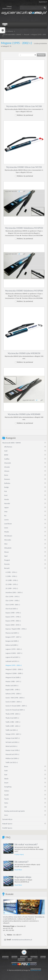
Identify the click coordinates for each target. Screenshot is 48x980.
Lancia (6, 519)
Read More (18, 870)
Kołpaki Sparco (7, 823)
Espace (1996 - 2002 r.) (13, 621)
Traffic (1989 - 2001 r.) (13, 726)
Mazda (7, 532)
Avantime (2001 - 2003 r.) (14, 592)
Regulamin (21, 960)
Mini (6, 544)
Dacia (6, 475)
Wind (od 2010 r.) (11, 746)
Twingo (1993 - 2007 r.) (13, 734)
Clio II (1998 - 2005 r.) (13, 604)
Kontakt (43, 957)
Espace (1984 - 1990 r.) (13, 613)
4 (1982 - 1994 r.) (11, 572)
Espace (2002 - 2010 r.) (13, 625)
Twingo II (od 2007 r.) (13, 738)
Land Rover (8, 524)
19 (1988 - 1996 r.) (12, 580)
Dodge (7, 487)
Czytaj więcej (19, 854)
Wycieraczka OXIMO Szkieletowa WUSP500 (24, 291)
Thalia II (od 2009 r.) (12, 718)
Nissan (7, 552)
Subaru (7, 791)
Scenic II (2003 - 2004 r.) (14, 702)
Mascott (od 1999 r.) (12, 754)
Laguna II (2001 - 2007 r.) (14, 653)
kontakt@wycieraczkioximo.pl (22, 939)
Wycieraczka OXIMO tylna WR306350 (24, 353)
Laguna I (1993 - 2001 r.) (14, 649)
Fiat (6, 491)
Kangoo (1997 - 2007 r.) (13, 637)
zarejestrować (7, 8)
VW (6, 807)
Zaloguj (9, 6)
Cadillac (7, 459)
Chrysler (7, 467)
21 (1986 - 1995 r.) (12, 584)
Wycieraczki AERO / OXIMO (12, 35)
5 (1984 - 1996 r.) (11, 576)
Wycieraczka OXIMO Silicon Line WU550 (24, 167)
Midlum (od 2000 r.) (12, 758)
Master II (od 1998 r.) (13, 750)
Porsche (7, 564)
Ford (6, 495)
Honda (7, 499)
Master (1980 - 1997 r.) (13, 681)
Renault (27, 35)
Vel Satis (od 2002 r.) (12, 742)
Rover (6, 766)
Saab (6, 770)
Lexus (6, 528)
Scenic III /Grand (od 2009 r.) (15, 710)
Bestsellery (24, 957)
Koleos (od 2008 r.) (12, 645)
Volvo (6, 803)
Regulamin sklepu (23, 877)
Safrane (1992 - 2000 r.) (14, 693)
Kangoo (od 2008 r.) (12, 641)
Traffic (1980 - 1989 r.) (13, 722)
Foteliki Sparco (7, 828)
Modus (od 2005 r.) (12, 685)
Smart (6, 783)
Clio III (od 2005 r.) (12, 609)
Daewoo (7, 479)
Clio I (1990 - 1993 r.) (13, 596)
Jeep (6, 511)
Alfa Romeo (8, 447)
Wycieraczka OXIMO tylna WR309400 (24, 414)
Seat (6, 774)
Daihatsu (7, 483)
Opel (6, 556)
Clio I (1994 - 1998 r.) (13, 600)
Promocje (5, 957)
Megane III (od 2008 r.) (13, 677)
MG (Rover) (8, 536)
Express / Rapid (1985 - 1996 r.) (16, 629)
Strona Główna (8, 31)
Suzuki (7, 795)
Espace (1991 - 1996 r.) (13, 617)
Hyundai (7, 503)
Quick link (43, 2)
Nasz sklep (34, 957)
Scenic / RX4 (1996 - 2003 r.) (15, 698)
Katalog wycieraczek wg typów (15, 811)
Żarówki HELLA (7, 819)
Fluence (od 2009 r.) (12, 633)
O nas (30, 960)
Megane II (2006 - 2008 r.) (14, 673)
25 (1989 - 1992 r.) (12, 588)
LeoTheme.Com (36, 970)
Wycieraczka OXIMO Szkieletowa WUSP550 (24, 228)
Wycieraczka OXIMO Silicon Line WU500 (24, 106)
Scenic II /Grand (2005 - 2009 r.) (16, 706)
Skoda (6, 778)
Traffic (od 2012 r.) (12, 762)
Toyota (7, 799)
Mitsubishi (8, 548)
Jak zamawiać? (22, 862)
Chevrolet (8, 463)
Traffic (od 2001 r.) (12, 730)
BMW (6, 455)
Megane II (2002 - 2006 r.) (14, 669)
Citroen (7, 471)
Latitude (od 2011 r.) (12, 661)
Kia (5, 515)
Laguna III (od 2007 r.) (13, 657)
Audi (6, 451)
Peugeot (7, 560)
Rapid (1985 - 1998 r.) (13, 689)
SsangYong (8, 787)
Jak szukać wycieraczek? (26, 844)
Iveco (6, 815)
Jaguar (7, 507)
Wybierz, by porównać (25, 115)
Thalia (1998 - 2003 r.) (13, 714)
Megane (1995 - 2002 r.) (14, 665)
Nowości (14, 957)
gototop (24, 952)
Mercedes (8, 540)
